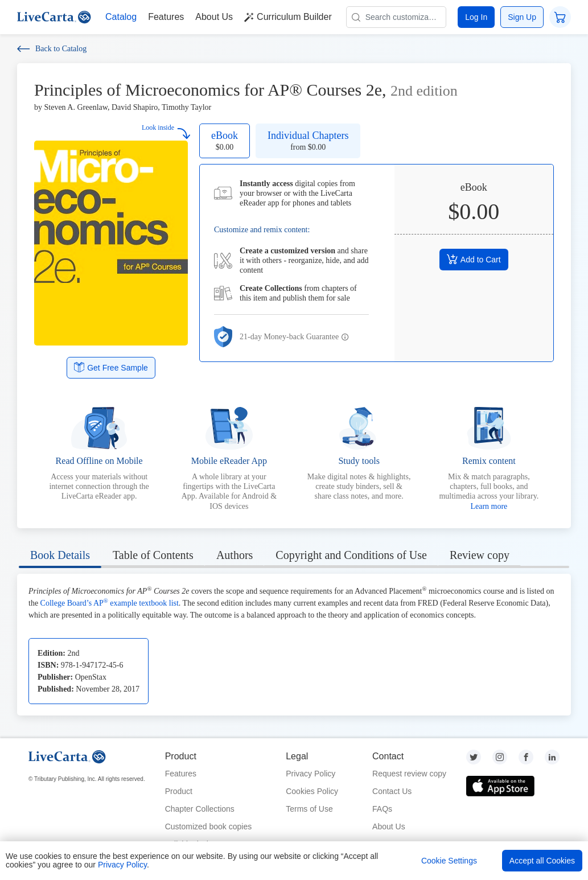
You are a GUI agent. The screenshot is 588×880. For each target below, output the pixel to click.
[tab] (60, 557)
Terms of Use (309, 809)
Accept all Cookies (542, 861)
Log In (476, 17)
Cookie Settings (449, 861)
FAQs (382, 809)
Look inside (166, 131)
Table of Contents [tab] (153, 555)
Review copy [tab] (480, 555)
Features (181, 774)
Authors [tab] (235, 555)
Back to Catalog (52, 49)
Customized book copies (209, 826)
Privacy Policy (311, 774)
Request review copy (409, 774)
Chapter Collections (200, 809)
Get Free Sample (111, 367)
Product (179, 791)
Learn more (489, 506)
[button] (345, 338)
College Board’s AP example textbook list (110, 603)
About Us (389, 826)
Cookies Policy (312, 791)
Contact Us (392, 791)
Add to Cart (474, 259)
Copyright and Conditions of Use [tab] (351, 555)
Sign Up (522, 17)
